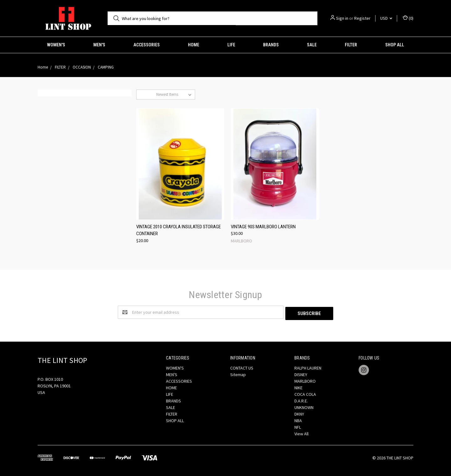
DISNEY (301, 373)
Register (362, 18)
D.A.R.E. (301, 400)
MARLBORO (305, 380)
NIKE (298, 386)
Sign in (342, 18)
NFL (298, 426)
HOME (194, 45)
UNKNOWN (304, 406)
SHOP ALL (395, 45)
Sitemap (238, 373)
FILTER (351, 45)
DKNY (299, 413)
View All (301, 432)
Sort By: (146, 94)
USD (386, 18)
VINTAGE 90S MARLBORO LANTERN (263, 227)
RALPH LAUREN (308, 367)
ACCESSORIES (147, 45)
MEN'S (99, 45)
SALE (312, 45)
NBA (298, 419)
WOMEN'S (56, 45)
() (408, 18)
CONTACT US (242, 367)
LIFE (231, 45)
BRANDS (271, 45)
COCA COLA (305, 393)
